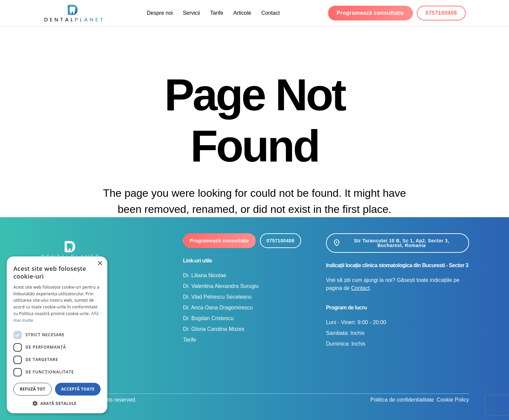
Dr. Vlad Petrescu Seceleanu (217, 297)
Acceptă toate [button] (78, 389)
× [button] (100, 264)
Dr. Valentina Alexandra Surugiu (221, 286)
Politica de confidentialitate (402, 400)
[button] (57, 403)
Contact (270, 13)
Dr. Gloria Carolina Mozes (214, 329)
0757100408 (441, 13)
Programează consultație (370, 13)
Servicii (191, 13)
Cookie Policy (453, 400)
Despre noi (160, 13)
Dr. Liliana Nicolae (205, 275)
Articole (242, 13)
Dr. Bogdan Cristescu (208, 318)
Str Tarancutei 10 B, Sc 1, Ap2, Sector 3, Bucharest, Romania (391, 243)
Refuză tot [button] (33, 389)
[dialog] (57, 335)
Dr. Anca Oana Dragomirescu (218, 308)
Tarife (217, 13)
